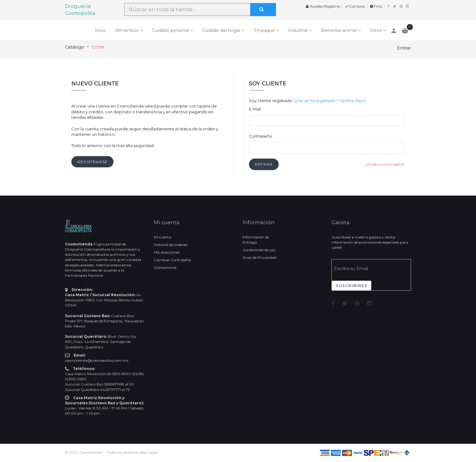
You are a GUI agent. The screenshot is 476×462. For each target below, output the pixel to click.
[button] (264, 164)
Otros (376, 30)
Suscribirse (352, 286)
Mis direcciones (167, 252)
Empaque (264, 30)
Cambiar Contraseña (172, 260)
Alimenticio (127, 30)
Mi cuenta (163, 237)
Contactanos (165, 267)
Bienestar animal (339, 30)
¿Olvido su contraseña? (384, 164)
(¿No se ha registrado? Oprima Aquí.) (330, 101)
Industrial (298, 30)
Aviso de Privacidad (259, 257)
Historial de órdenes (171, 245)
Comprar (355, 6)
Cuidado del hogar (221, 30)
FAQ (376, 6)
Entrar (98, 47)
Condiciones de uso (259, 250)
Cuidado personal (170, 30)
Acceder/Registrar (323, 6)
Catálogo (75, 47)
